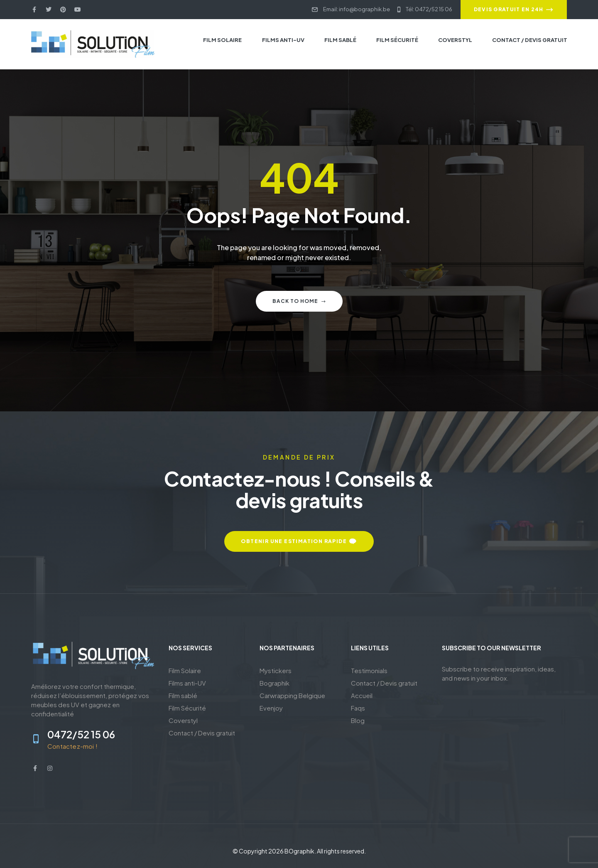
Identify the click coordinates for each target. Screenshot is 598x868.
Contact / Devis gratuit (202, 733)
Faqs (358, 708)
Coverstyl (183, 720)
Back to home (299, 301)
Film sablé (183, 695)
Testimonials (369, 670)
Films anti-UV (187, 683)
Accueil (362, 695)
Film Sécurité (187, 708)
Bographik (274, 683)
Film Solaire (185, 670)
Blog (358, 720)
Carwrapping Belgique (292, 695)
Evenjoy (271, 708)
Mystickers (276, 670)
